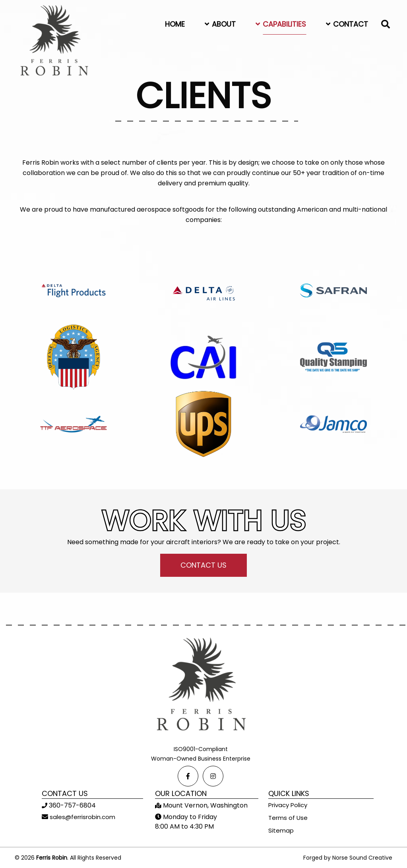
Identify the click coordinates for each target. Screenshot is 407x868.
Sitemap (281, 830)
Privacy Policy (288, 805)
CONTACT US (203, 565)
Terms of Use (288, 818)
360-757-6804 (72, 805)
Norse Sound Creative (362, 858)
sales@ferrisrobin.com (82, 817)
